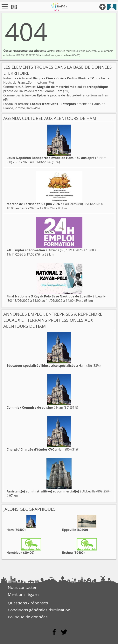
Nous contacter (22, 587)
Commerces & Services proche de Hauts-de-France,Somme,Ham (56, 89)
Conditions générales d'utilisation (39, 610)
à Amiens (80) (36, 250)
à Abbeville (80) (54, 491)
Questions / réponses (28, 603)
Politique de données (28, 617)
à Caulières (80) (45, 204)
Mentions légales (24, 594)
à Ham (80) (49, 366)
